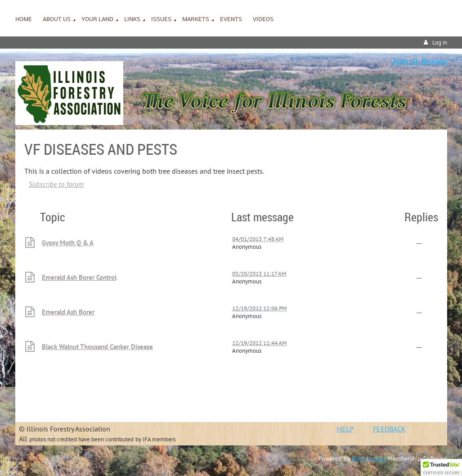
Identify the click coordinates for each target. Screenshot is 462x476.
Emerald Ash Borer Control (79, 277)
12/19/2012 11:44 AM (259, 343)
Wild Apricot (369, 458)
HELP (345, 429)
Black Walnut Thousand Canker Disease (97, 347)
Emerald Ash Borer (68, 312)
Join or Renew (419, 62)
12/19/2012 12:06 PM (259, 308)
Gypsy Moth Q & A (68, 243)
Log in (440, 43)
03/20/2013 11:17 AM (259, 274)
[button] (441, 467)
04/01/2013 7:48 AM (258, 239)
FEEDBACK (389, 429)
